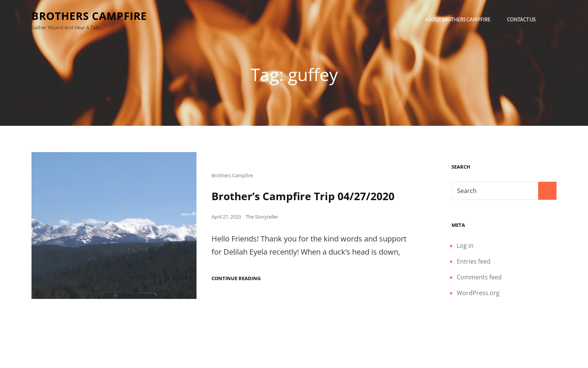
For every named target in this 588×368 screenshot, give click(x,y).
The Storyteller (262, 217)
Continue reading (236, 278)
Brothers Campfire (89, 16)
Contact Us (521, 20)
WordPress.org (478, 293)
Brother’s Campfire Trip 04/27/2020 (303, 196)
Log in (465, 246)
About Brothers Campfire (457, 20)
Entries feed (474, 261)
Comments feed (479, 277)
